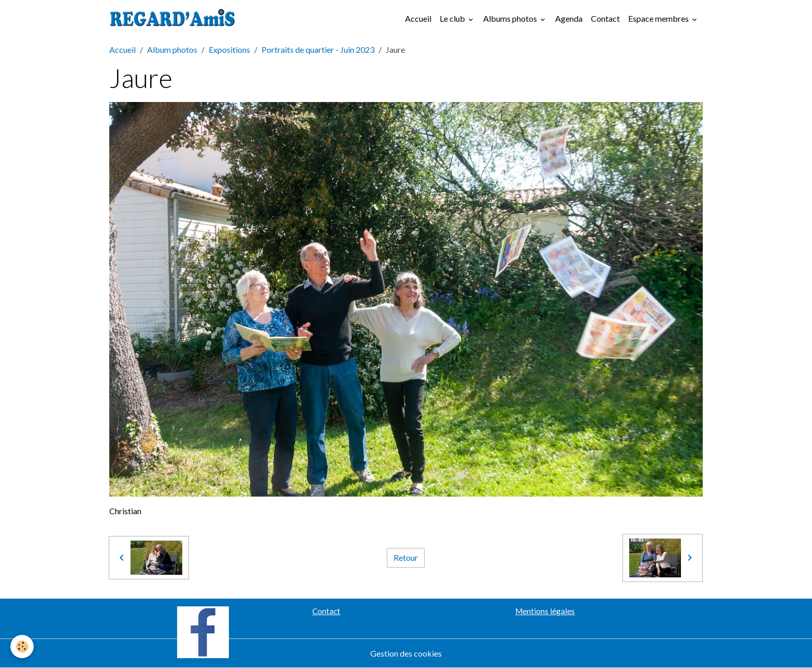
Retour (406, 557)
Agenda (569, 18)
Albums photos (511, 18)
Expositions (229, 49)
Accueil (418, 18)
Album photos (172, 49)
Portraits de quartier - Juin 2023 (318, 49)
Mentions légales (545, 611)
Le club (453, 18)
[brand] (175, 19)
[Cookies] (22, 647)
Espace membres (659, 18)
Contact (605, 18)
